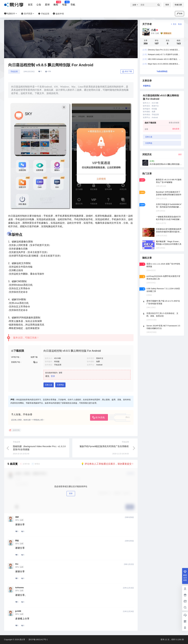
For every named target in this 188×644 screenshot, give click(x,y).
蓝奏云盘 (49, 385)
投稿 (179, 14)
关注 (173, 24)
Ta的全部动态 (162, 71)
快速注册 (178, 5)
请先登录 (176, 129)
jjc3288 (18, 611)
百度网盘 (60, 385)
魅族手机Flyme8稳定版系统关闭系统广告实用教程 (104, 446)
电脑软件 (11, 14)
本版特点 (147, 86)
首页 (30, 5)
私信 (180, 24)
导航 (73, 5)
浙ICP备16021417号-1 (38, 640)
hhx (17, 564)
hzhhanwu (20, 588)
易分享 (22, 640)
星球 (47, 5)
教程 (56, 3)
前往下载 (127, 72)
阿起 (17, 541)
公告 (39, 5)
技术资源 (28, 14)
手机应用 (14, 72)
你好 (17, 517)
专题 (64, 3)
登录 (167, 5)
